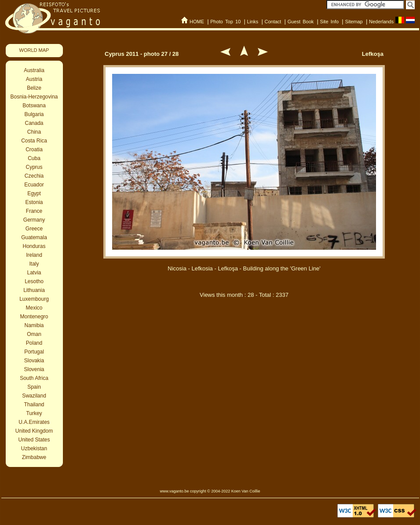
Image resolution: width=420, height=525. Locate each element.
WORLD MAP (34, 50)
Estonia (34, 202)
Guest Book (301, 22)
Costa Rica (34, 141)
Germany (34, 220)
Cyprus (34, 167)
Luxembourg (34, 299)
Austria (34, 79)
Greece (34, 229)
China (34, 132)
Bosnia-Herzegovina (34, 97)
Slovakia (34, 361)
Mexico (34, 308)
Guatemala (34, 237)
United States (34, 440)
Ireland (34, 255)
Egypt (34, 193)
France (34, 211)
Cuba (34, 158)
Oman (34, 334)
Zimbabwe (34, 457)
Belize (34, 88)
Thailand (34, 405)
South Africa (34, 378)
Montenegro (34, 317)
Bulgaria (34, 114)
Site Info (330, 22)
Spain (34, 387)
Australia (34, 70)
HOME (197, 22)
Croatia (34, 149)
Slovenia (34, 369)
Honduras (34, 246)
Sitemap (354, 22)
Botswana (34, 106)
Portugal (34, 352)
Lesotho (34, 281)
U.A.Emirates (34, 422)
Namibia (34, 325)
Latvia (34, 273)
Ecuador (34, 185)
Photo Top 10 (225, 22)
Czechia (34, 176)
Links (253, 22)
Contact (273, 22)
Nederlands (381, 22)
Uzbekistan (34, 448)
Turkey (34, 413)
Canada (34, 123)
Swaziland (34, 396)
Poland (34, 343)
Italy (34, 264)
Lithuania (34, 290)
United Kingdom (34, 431)
